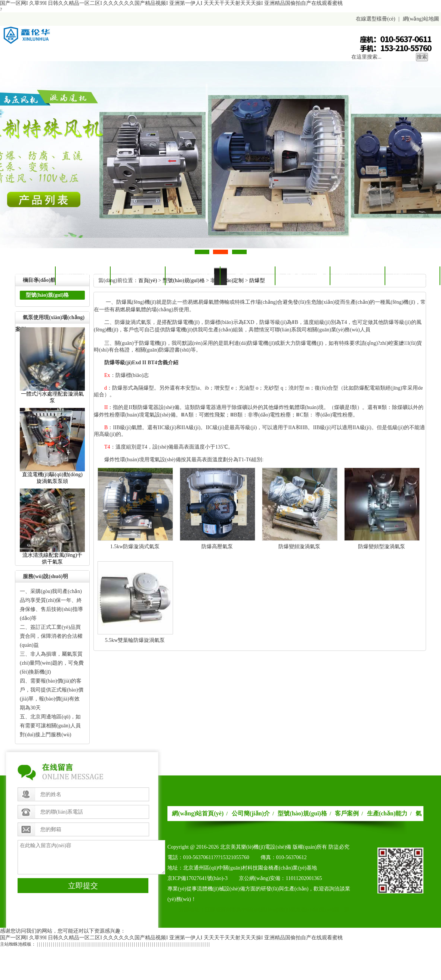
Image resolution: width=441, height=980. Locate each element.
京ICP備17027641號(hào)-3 (198, 878)
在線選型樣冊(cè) (376, 19)
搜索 (422, 57)
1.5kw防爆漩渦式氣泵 (135, 547)
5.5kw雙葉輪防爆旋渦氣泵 (135, 640)
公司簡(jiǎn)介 (413, 276)
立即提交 (83, 886)
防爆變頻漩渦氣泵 (299, 547)
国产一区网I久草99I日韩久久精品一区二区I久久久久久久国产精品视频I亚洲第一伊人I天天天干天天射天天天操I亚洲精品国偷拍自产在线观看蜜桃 (171, 3)
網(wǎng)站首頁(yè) (198, 813)
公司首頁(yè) (28, 276)
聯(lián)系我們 (307, 829)
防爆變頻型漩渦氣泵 (382, 547)
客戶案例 (138, 276)
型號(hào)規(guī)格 (83, 276)
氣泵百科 (248, 276)
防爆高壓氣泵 (217, 547)
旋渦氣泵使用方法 (303, 276)
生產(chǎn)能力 (193, 276)
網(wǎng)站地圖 (421, 19)
